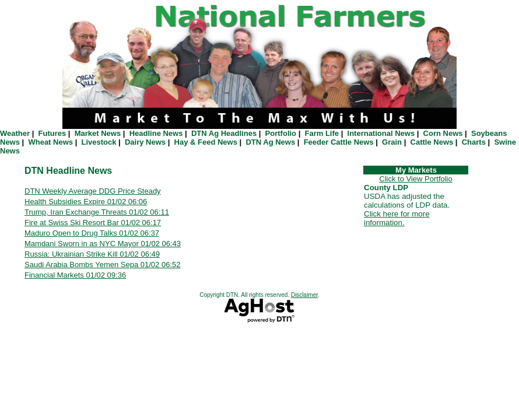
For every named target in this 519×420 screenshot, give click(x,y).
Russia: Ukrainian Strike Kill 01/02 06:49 (92, 254)
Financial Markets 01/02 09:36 (75, 275)
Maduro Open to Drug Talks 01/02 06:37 (92, 233)
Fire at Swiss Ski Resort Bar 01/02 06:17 (93, 223)
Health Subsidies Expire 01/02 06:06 (86, 202)
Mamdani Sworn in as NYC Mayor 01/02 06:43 (103, 244)
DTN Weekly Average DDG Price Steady (93, 191)
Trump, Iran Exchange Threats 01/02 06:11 (97, 212)
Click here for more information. (397, 218)
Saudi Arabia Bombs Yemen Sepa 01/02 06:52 (102, 265)
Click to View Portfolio (415, 179)
